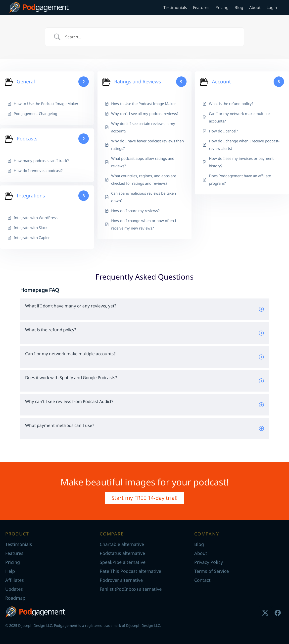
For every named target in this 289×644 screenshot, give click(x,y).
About (255, 7)
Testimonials (175, 7)
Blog (239, 7)
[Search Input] (151, 37)
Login (272, 7)
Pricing (222, 7)
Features (201, 7)
